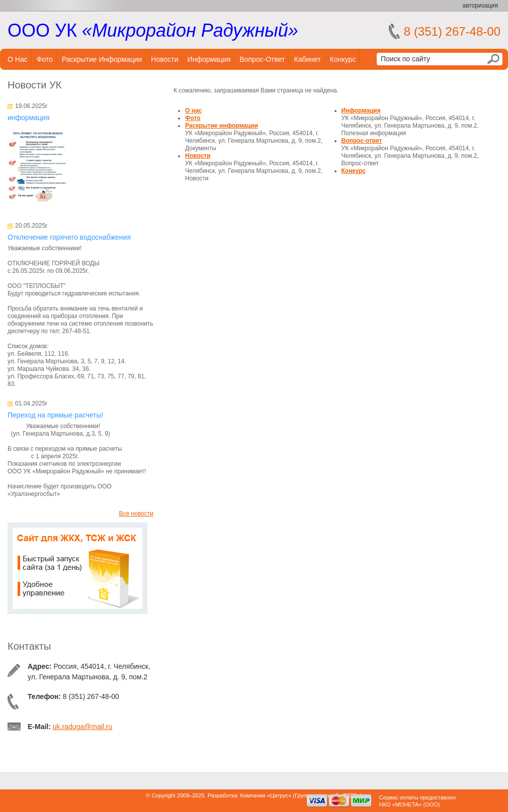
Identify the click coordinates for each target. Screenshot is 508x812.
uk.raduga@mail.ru (83, 727)
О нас (18, 59)
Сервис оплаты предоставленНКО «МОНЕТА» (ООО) (417, 801)
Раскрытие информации (102, 59)
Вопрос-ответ (262, 59)
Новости (164, 59)
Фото (45, 59)
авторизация (480, 6)
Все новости (136, 514)
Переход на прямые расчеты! (55, 415)
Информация (209, 59)
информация (28, 118)
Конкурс (343, 59)
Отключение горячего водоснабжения (69, 237)
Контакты (29, 646)
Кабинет (308, 59)
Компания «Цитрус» (266, 795)
